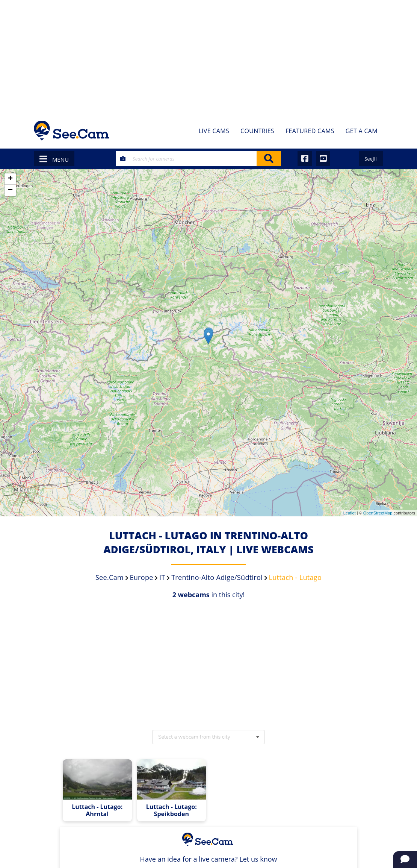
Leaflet (350, 513)
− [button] (10, 190)
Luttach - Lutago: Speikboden (171, 810)
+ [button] (10, 179)
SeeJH (371, 159)
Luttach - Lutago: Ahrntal (97, 810)
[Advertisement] (208, 56)
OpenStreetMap (378, 513)
